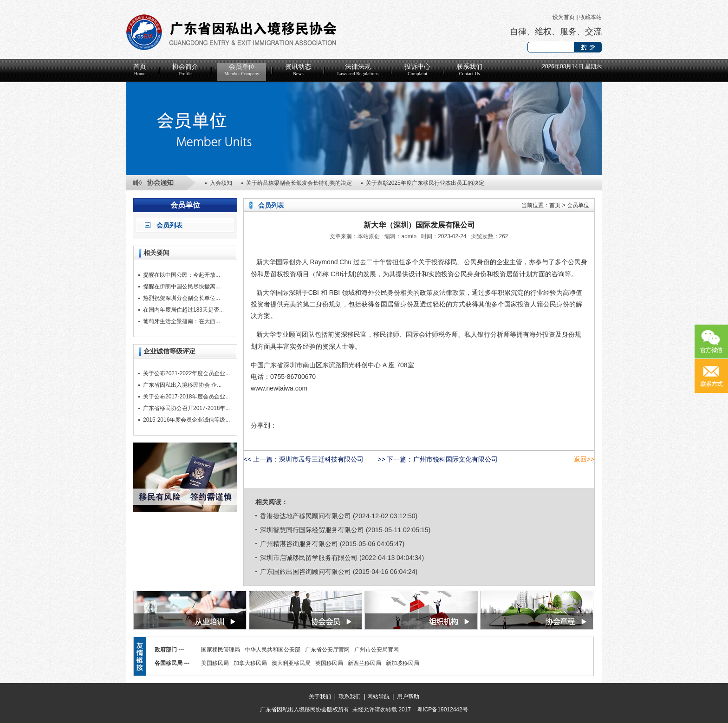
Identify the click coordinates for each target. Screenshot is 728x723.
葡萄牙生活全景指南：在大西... (182, 321)
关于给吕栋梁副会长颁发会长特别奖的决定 (299, 183)
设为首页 (564, 17)
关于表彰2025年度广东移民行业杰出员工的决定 (425, 183)
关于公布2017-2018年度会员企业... (186, 397)
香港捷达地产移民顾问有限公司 (305, 516)
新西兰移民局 (364, 663)
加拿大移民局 (250, 663)
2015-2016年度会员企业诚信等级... (186, 420)
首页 (140, 70)
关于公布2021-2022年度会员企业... (186, 373)
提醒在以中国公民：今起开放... (182, 275)
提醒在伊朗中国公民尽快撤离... (182, 287)
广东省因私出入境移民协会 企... (182, 385)
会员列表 (169, 225)
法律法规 (358, 70)
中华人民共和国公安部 (273, 650)
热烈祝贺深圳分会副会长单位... (182, 298)
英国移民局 (329, 663)
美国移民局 (215, 663)
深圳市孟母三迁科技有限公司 (321, 459)
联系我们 (469, 70)
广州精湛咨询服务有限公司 (299, 544)
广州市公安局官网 (377, 650)
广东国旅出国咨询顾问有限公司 (305, 572)
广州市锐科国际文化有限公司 (455, 459)
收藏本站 (591, 17)
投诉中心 (417, 70)
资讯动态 (298, 70)
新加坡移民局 (403, 663)
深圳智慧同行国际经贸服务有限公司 (312, 530)
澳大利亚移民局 (291, 663)
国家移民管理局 (221, 650)
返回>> (584, 459)
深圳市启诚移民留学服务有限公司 (309, 558)
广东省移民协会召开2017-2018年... (186, 408)
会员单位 (242, 70)
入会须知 (221, 183)
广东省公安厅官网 (327, 650)
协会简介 (185, 70)
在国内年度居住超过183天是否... (183, 310)
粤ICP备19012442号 (442, 710)
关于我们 (320, 697)
